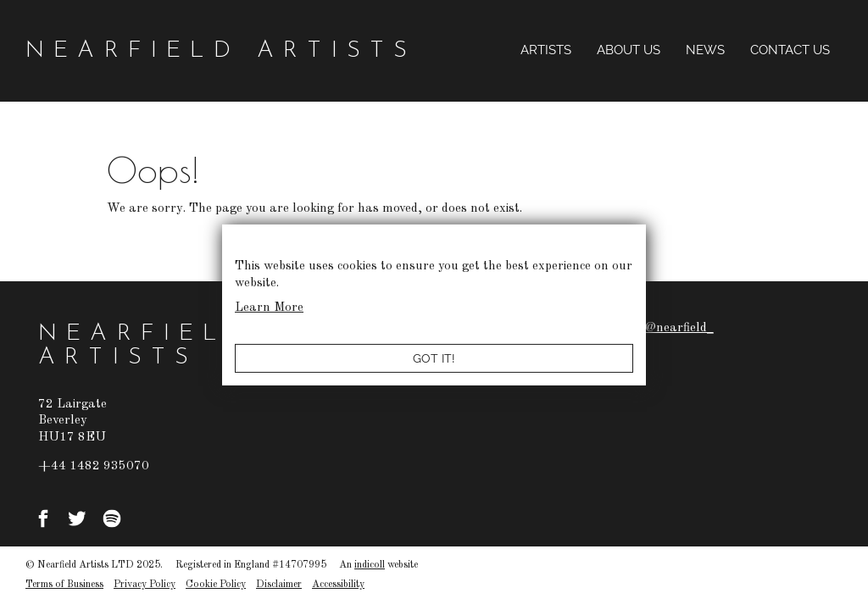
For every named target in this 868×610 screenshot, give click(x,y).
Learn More (269, 308)
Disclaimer (279, 585)
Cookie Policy (216, 585)
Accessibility (338, 585)
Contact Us (790, 50)
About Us (629, 50)
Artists (546, 50)
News (705, 50)
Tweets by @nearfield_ (648, 328)
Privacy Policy (145, 585)
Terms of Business (64, 585)
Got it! (434, 358)
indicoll (370, 565)
